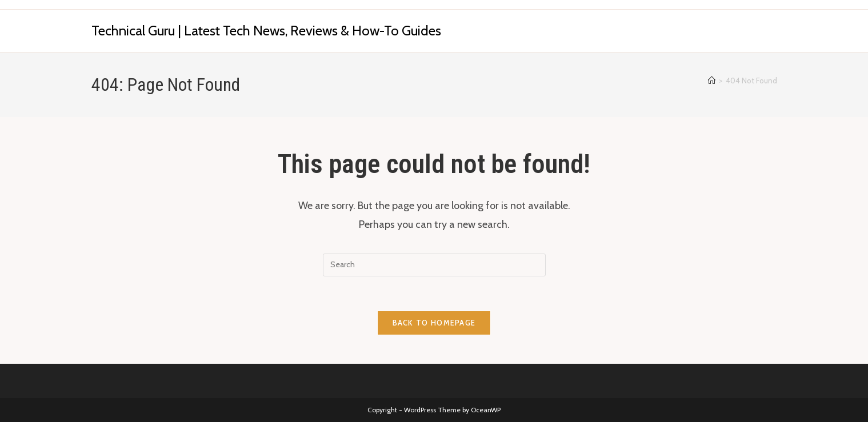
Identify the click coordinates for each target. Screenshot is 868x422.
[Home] (712, 81)
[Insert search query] (434, 265)
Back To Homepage (434, 323)
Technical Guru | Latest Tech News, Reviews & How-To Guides (266, 31)
